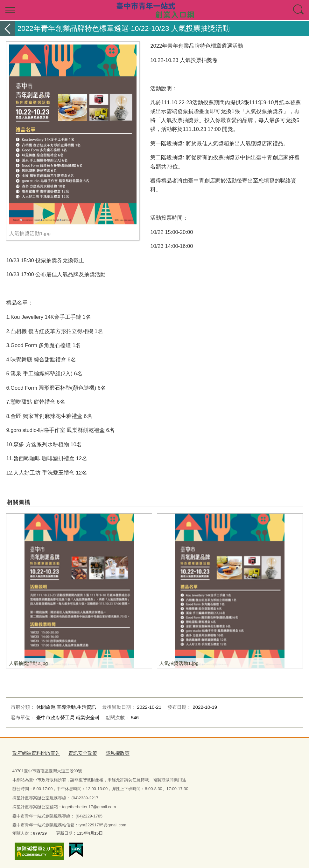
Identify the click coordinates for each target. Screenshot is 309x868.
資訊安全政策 (74, 753)
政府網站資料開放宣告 (33, 753)
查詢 (299, 10)
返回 (8, 28)
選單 (10, 10)
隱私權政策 (106, 753)
